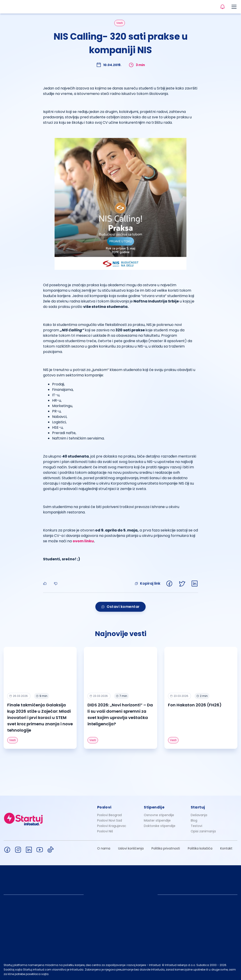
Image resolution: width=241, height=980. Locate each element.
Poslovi (104, 807)
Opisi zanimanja (203, 831)
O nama (104, 848)
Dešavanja (199, 815)
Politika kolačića (200, 848)
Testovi (196, 826)
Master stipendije (157, 820)
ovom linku (83, 541)
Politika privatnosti (166, 848)
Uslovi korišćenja (131, 848)
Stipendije (154, 807)
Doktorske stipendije (160, 826)
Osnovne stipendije (159, 815)
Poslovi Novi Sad (110, 820)
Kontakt (226, 848)
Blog (194, 820)
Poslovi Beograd (109, 815)
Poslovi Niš (105, 831)
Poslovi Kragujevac (112, 826)
